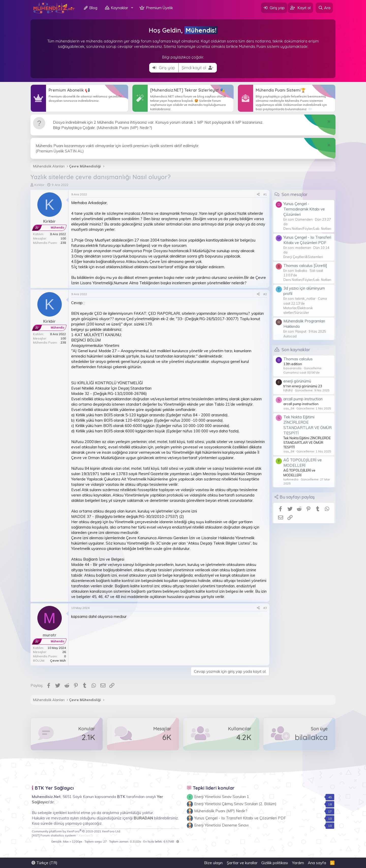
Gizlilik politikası (275, 863)
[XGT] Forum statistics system (62, 835)
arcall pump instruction (303, 399)
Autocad (290, 336)
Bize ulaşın (213, 863)
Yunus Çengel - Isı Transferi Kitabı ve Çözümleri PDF (240, 818)
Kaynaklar (119, 8)
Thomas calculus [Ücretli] (305, 266)
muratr (50, 635)
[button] (132, 8)
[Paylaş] (258, 195)
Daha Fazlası (79, 98)
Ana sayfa (317, 863)
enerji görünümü (297, 381)
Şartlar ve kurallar (242, 863)
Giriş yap (164, 68)
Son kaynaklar (296, 350)
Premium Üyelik (159, 8)
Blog (93, 8)
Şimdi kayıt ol (198, 68)
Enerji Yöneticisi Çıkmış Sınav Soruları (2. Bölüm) (235, 804)
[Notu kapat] (328, 122)
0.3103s (135, 842)
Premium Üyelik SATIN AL (60, 151)
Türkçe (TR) (44, 863)
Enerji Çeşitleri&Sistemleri (303, 257)
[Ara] (324, 8)
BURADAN (143, 818)
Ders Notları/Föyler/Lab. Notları (307, 229)
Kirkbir (39, 185)
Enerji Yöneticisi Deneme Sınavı (221, 825)
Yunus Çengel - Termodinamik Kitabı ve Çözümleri (304, 209)
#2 (265, 294)
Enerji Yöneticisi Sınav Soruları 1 (222, 797)
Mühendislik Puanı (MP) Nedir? (124, 128)
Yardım (298, 863)
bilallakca (311, 737)
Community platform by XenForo (76, 831)
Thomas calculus (298, 359)
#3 (265, 608)
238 (63, 243)
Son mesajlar (295, 194)
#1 (265, 194)
